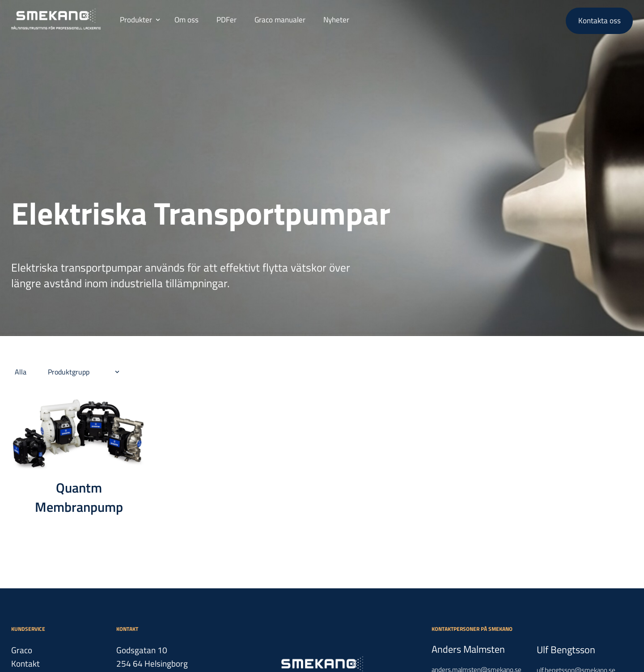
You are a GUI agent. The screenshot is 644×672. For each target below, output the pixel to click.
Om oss (186, 20)
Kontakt (25, 663)
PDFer (227, 20)
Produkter (136, 20)
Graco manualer (280, 20)
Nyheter (336, 20)
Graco (22, 650)
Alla (21, 372)
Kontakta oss (600, 21)
